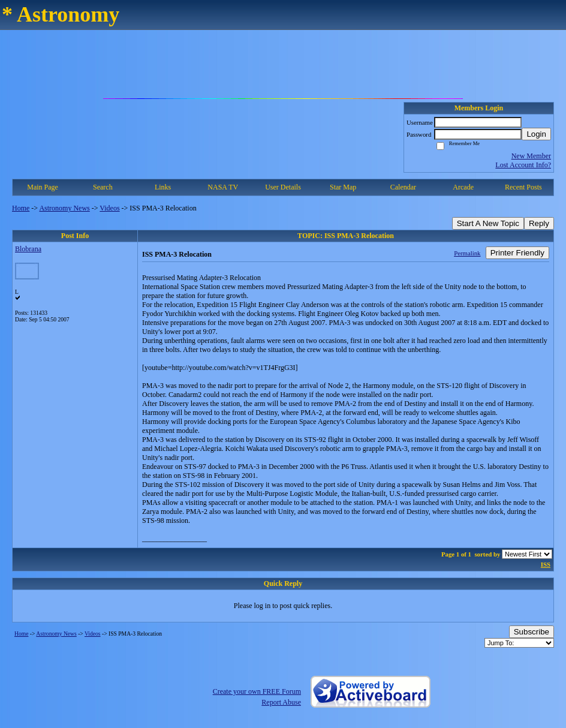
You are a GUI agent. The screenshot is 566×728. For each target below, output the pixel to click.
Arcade (463, 187)
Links (163, 187)
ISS (546, 564)
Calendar (403, 187)
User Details (283, 187)
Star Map (343, 187)
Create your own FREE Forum (257, 691)
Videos (109, 208)
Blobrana (28, 249)
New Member (531, 156)
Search (103, 187)
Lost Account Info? (523, 165)
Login (536, 134)
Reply (539, 223)
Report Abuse (281, 702)
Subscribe (532, 632)
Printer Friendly (517, 253)
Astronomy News (64, 208)
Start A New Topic (488, 223)
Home (21, 208)
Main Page (43, 187)
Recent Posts (523, 187)
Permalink (467, 253)
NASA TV (223, 187)
